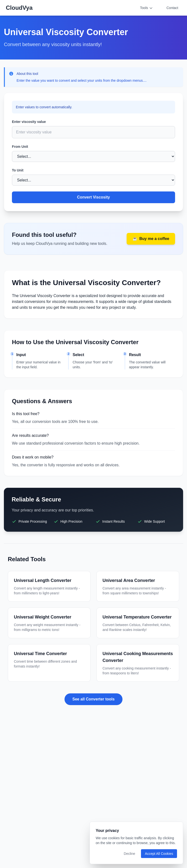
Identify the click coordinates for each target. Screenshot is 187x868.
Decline (129, 854)
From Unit (20, 147)
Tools (146, 8)
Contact (172, 8)
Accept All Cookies (159, 854)
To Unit (18, 170)
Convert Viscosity (94, 197)
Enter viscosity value (29, 122)
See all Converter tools (93, 699)
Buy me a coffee (151, 239)
